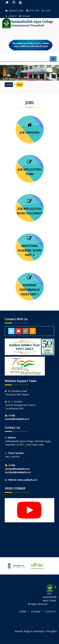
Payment (25, 16)
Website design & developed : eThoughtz (36, 631)
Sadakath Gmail (15, 11)
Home (9, 85)
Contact (11, 16)
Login (46, 11)
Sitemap (36, 612)
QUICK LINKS (33, 10)
